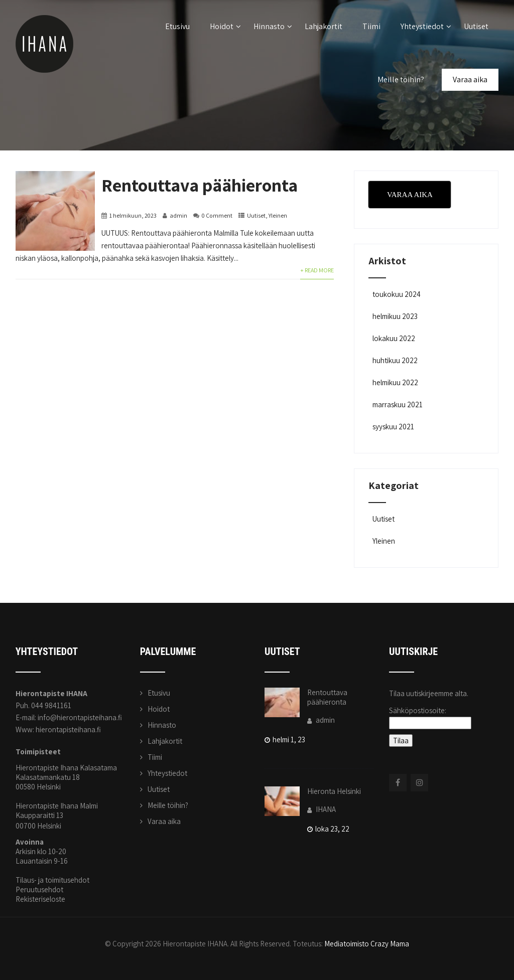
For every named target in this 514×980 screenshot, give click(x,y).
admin (178, 215)
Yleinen (278, 215)
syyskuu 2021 (393, 427)
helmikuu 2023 (395, 316)
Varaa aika (470, 79)
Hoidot (225, 26)
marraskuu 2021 (398, 404)
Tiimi (371, 26)
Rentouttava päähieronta (200, 185)
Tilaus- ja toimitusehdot (52, 880)
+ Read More (317, 270)
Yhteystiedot (426, 26)
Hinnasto (273, 26)
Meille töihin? (401, 79)
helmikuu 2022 (395, 382)
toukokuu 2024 (397, 294)
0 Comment (217, 215)
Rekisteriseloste (40, 899)
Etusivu (177, 26)
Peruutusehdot (39, 889)
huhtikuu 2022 (395, 360)
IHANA (322, 809)
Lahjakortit (324, 26)
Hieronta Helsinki (334, 791)
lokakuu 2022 (394, 338)
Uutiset (476, 26)
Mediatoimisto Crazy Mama (367, 944)
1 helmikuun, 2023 (133, 215)
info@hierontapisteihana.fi (80, 717)
